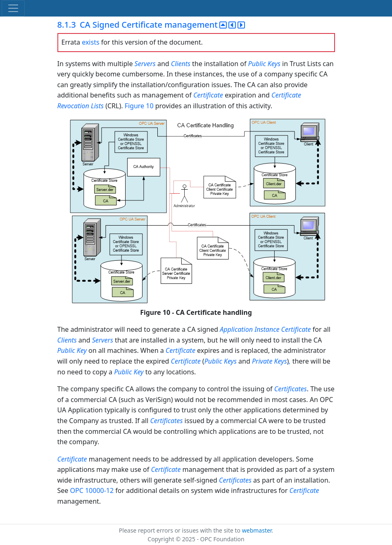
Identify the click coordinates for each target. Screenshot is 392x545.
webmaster (257, 530)
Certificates (291, 389)
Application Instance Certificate (265, 329)
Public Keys (264, 64)
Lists (97, 106)
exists (90, 42)
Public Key (72, 350)
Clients (181, 64)
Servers (145, 64)
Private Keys (270, 361)
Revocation (73, 106)
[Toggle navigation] (13, 8)
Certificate (208, 95)
